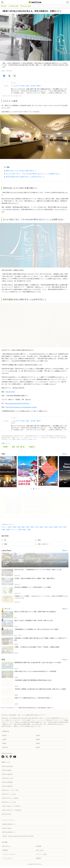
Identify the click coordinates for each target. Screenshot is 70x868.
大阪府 (38, 735)
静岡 (20, 530)
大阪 (19, 527)
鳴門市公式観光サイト (9, 832)
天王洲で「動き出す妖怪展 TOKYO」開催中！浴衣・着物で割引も (35, 578)
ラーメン (14, 530)
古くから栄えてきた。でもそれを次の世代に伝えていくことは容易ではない (33, 174)
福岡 (56, 527)
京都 (14, 527)
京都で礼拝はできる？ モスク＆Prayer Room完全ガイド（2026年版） (36, 671)
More (65, 454)
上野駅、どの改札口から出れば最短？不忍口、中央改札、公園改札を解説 (37, 647)
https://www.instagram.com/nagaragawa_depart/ (21, 407)
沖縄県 (38, 743)
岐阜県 (4, 6)
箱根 (8, 530)
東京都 (4, 735)
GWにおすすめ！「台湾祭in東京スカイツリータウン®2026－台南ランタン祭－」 (39, 570)
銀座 (42, 527)
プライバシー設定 (41, 854)
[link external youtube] (15, 757)
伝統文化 (32, 447)
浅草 (10, 527)
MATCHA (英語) (7, 770)
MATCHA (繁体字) (7, 774)
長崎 (4, 530)
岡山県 (38, 747)
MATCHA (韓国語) (7, 782)
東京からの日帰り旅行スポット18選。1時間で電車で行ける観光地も (35, 612)
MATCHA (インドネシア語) (10, 790)
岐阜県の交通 (14, 6)
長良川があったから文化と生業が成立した (21, 171)
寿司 (28, 527)
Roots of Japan (7, 828)
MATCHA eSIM (6, 814)
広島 (46, 527)
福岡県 (4, 743)
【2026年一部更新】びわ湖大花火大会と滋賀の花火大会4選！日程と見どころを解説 (40, 689)
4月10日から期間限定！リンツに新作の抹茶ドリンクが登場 (33, 587)
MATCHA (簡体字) (7, 786)
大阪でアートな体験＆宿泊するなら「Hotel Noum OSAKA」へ (33, 698)
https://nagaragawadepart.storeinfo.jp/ (17, 403)
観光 (4, 544)
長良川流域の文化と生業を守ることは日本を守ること (25, 177)
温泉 (23, 527)
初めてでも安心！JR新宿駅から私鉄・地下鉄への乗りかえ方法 (34, 620)
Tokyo (51, 527)
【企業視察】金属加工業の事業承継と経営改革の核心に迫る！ (33, 680)
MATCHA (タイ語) (7, 778)
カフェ (4, 527)
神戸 (65, 527)
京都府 (4, 739)
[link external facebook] (3, 757)
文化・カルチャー (42, 544)
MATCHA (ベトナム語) (9, 794)
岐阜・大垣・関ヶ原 (18, 447)
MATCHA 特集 (26, 6)
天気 (37, 527)
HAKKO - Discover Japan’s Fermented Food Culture (18, 836)
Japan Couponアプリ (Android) (11, 810)
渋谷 (61, 527)
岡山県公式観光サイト (9, 824)
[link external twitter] (7, 757)
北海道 (38, 739)
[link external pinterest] (11, 757)
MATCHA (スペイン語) (9, 802)
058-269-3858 (10, 392)
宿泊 (32, 527)
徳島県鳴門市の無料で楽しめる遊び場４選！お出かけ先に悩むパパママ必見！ (38, 663)
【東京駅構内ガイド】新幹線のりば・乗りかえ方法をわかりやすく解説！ (37, 629)
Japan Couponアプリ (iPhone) (11, 806)
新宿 (29, 530)
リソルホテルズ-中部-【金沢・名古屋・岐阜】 (26, 86)
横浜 (25, 530)
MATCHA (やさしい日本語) (10, 798)
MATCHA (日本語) (7, 766)
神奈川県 (5, 747)
